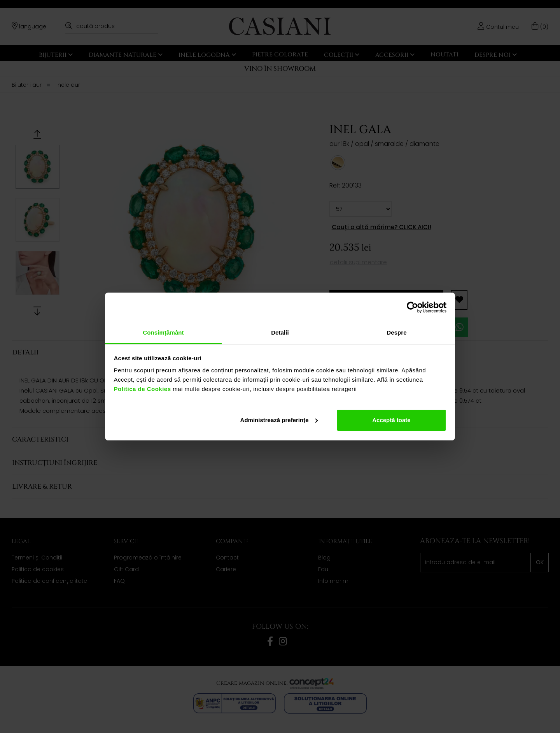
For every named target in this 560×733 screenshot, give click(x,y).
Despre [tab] (396, 332)
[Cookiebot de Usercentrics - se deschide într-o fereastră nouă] (412, 307)
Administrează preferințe (279, 420)
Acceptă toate (391, 420)
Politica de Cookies (143, 389)
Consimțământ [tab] (163, 332)
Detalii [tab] (280, 332)
